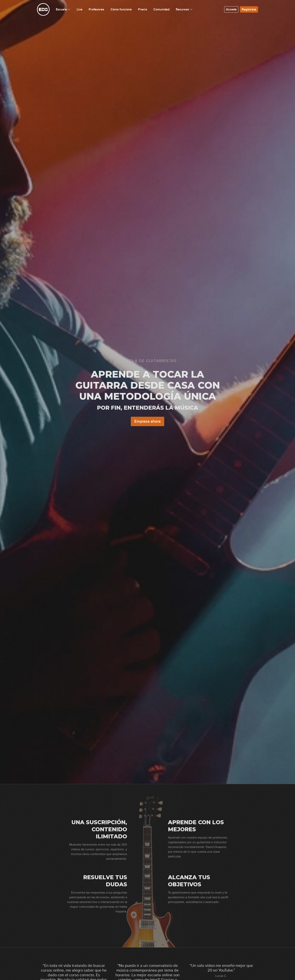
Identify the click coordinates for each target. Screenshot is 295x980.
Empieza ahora (147, 421)
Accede (231, 9)
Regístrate (249, 9)
